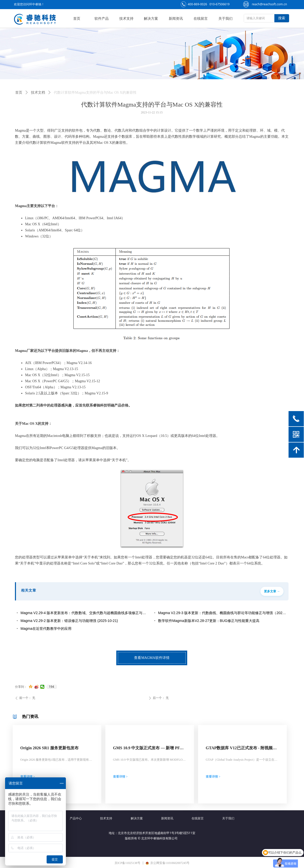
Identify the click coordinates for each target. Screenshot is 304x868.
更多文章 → (272, 591)
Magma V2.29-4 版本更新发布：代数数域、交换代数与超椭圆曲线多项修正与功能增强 (85, 613)
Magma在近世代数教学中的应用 (46, 629)
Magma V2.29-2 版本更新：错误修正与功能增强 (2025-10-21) (69, 621)
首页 (19, 93)
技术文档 (38, 93)
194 (52, 687)
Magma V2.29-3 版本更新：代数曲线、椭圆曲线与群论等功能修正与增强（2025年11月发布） (222, 613)
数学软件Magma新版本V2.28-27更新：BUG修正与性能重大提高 (209, 621)
